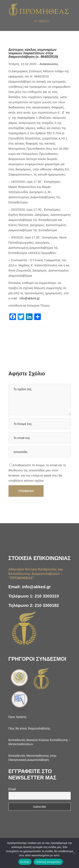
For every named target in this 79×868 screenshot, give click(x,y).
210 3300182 (47, 605)
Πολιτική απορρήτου (48, 862)
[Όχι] (74, 853)
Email (12, 789)
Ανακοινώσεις (49, 64)
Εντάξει (25, 862)
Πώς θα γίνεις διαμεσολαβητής (29, 728)
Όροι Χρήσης (18, 717)
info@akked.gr (29, 298)
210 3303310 (47, 596)
